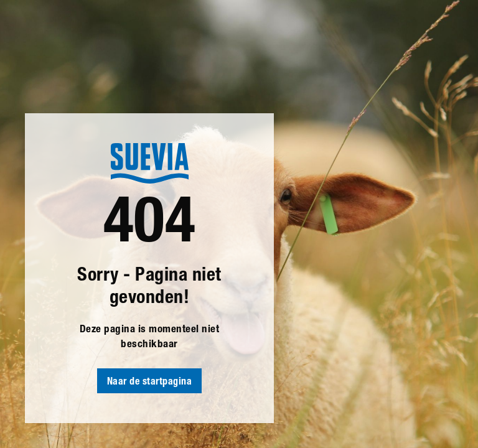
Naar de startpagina (150, 383)
